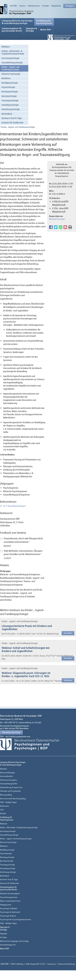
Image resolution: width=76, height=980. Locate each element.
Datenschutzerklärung (66, 964)
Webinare (6, 47)
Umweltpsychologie (10, 105)
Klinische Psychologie (11, 74)
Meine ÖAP (46, 30)
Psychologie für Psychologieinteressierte (15, 919)
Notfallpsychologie (10, 83)
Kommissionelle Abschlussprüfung (13, 799)
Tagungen (4, 934)
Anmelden (68, 633)
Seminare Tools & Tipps (12, 118)
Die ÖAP (13, 6)
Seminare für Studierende (12, 122)
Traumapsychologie (10, 100)
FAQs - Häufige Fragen (8, 802)
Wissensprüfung (6, 795)
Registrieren (56, 6)
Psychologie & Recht (8, 916)
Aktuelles (3, 769)
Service (22, 6)
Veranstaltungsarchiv (8, 945)
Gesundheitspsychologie (12, 62)
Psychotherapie (8, 87)
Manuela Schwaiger (57, 219)
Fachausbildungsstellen (9, 784)
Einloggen (70, 6)
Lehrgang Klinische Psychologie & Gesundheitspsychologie (17, 22)
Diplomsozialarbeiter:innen (10, 901)
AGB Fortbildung (17, 964)
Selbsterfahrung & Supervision (11, 787)
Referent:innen (34, 6)
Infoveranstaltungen (7, 773)
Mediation (6, 78)
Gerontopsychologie (10, 58)
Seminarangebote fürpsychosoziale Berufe (12, 30)
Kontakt (46, 6)
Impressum (52, 964)
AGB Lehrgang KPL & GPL (35, 964)
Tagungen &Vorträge (31, 30)
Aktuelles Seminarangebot (10, 893)
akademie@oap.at (26, 722)
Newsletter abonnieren (11, 732)
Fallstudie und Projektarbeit (10, 791)
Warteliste (68, 680)
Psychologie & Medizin (9, 908)
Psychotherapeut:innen (9, 897)
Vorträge (3, 937)
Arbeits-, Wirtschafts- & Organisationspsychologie (13, 52)
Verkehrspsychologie (11, 109)
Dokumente (4, 806)
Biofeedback (7, 114)
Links (2, 810)
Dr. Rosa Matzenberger (14, 506)
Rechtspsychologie (10, 92)
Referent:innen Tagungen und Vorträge (14, 941)
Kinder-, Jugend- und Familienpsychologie (10, 68)
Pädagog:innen (6, 905)
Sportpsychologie (9, 96)
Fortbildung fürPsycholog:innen (44, 22)
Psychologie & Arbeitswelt (10, 912)
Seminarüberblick (7, 776)
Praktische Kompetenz (9, 780)
